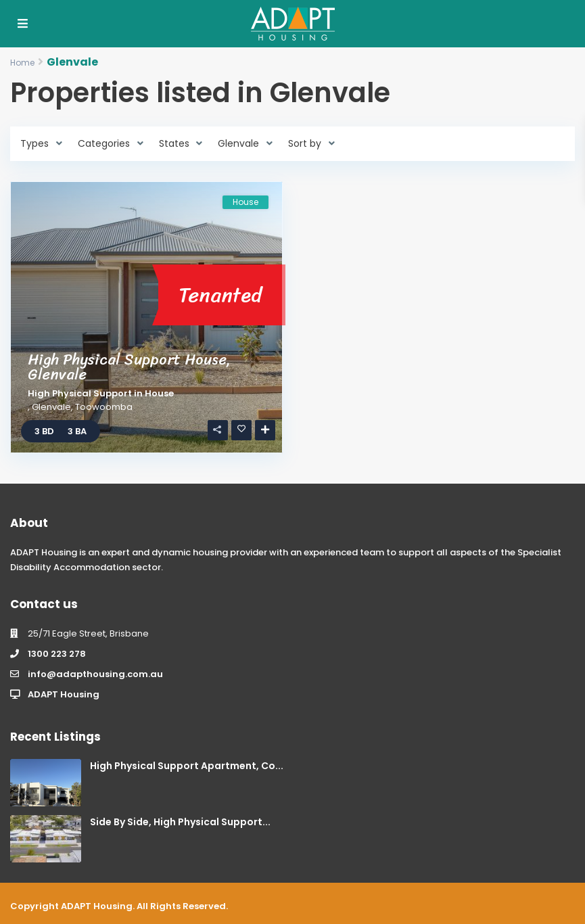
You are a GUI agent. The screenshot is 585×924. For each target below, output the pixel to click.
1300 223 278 (57, 654)
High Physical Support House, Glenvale (129, 367)
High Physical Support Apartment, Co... (187, 766)
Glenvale (51, 407)
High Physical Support (80, 393)
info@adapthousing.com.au (95, 674)
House (159, 393)
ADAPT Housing (64, 694)
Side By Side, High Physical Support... (180, 822)
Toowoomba (104, 407)
